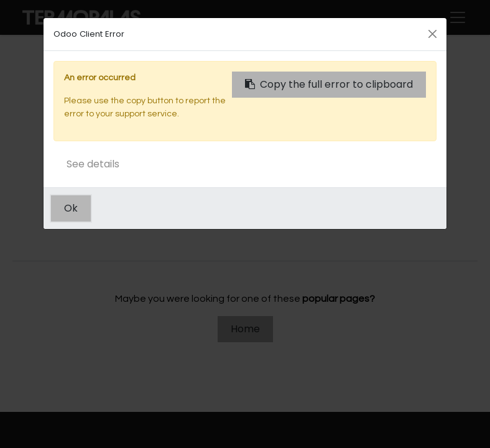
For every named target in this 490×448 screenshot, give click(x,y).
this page (402, 223)
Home (245, 329)
